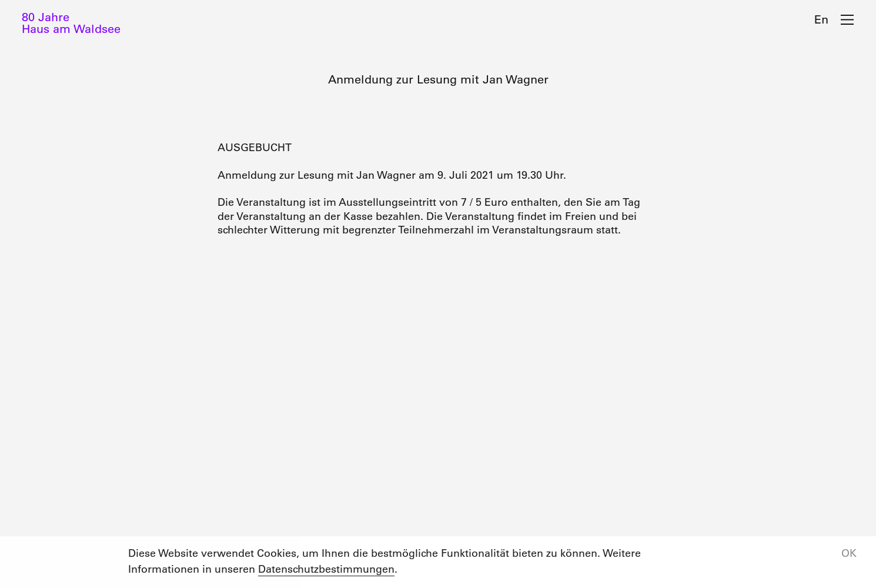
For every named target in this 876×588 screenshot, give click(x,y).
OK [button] (849, 553)
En (821, 19)
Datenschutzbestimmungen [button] (326, 569)
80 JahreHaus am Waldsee (71, 23)
